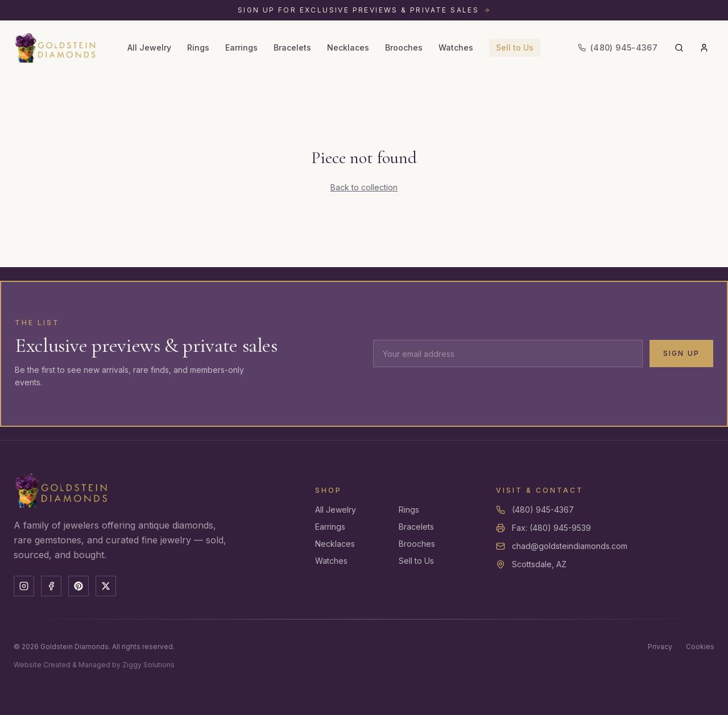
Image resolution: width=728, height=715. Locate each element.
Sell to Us (515, 47)
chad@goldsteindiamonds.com (570, 546)
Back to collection (364, 187)
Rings (198, 47)
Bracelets (292, 47)
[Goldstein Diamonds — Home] (55, 48)
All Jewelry (149, 47)
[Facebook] (51, 586)
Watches (456, 47)
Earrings (241, 47)
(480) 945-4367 (543, 510)
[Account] (704, 48)
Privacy (660, 647)
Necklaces (348, 47)
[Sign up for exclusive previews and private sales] (364, 10)
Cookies (700, 647)
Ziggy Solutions (148, 665)
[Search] (679, 48)
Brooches (404, 47)
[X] (106, 586)
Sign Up (681, 353)
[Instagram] (24, 586)
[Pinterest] (78, 586)
